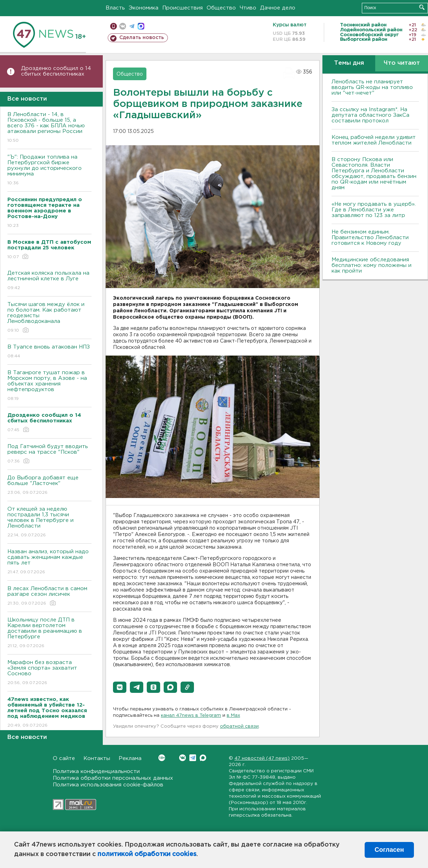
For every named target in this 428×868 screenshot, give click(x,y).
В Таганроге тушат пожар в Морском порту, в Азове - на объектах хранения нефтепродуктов (49, 386)
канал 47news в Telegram (191, 716)
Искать (422, 7)
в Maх (233, 716)
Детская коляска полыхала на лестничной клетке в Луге (49, 281)
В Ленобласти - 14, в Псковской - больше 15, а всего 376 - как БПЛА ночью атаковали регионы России (49, 128)
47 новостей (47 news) (262, 758)
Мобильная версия (114, 26)
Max (203, 758)
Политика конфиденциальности (96, 771)
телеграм (132, 26)
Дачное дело (278, 8)
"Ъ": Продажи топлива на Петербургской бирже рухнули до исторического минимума (49, 170)
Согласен (389, 850)
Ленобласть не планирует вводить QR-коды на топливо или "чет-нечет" (372, 87)
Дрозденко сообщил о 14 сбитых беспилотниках (56, 71)
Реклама (130, 758)
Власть (115, 8)
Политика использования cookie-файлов (108, 785)
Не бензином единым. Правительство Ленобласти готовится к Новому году (370, 238)
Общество (221, 8)
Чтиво (248, 8)
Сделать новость (142, 38)
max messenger (141, 26)
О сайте (64, 758)
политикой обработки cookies (147, 854)
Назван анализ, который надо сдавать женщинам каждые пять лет (49, 562)
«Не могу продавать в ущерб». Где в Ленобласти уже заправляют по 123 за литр (374, 210)
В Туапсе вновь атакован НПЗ (49, 352)
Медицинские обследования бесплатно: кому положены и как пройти (372, 265)
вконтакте (123, 26)
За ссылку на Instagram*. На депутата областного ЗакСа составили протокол (370, 115)
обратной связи (239, 726)
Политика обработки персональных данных (113, 778)
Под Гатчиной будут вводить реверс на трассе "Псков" (49, 454)
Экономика (144, 8)
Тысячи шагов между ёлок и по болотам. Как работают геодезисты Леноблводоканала (49, 318)
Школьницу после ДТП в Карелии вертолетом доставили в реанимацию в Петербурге (49, 633)
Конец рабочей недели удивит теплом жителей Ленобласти (374, 140)
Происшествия (182, 8)
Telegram (193, 758)
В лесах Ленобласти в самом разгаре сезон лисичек (49, 596)
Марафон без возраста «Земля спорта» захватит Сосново (49, 673)
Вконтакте (162, 758)
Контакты (97, 758)
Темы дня (349, 63)
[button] (120, 687)
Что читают (402, 63)
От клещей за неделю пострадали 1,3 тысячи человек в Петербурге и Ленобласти (49, 522)
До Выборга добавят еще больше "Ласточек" (49, 486)
